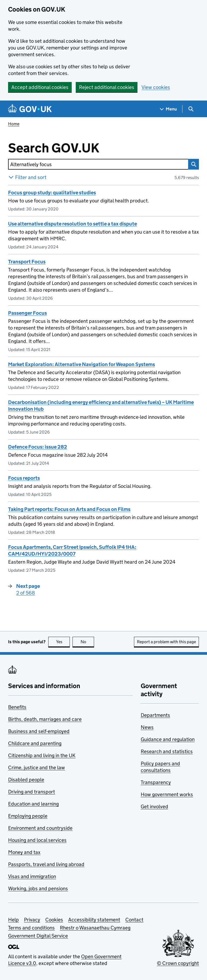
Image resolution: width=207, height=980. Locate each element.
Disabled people (26, 780)
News (147, 727)
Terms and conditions (31, 928)
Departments (155, 715)
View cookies (156, 87)
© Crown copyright (178, 963)
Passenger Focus (27, 313)
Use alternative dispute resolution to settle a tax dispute (73, 224)
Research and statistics (167, 751)
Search (192, 164)
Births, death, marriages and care (45, 719)
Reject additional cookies (107, 87)
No (87, 642)
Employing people (28, 816)
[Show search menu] (191, 109)
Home (14, 124)
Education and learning (33, 804)
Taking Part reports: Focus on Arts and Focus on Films (69, 509)
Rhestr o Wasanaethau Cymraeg (95, 928)
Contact (134, 920)
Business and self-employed (39, 731)
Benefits (17, 707)
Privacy (32, 920)
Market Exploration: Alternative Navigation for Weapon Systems (82, 364)
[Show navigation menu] (168, 109)
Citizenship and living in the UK (42, 755)
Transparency (156, 782)
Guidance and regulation (168, 739)
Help (13, 920)
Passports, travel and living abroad (46, 864)
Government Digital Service (38, 936)
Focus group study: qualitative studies (52, 193)
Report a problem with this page (166, 642)
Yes (63, 642)
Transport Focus (27, 262)
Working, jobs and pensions (38, 888)
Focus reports (24, 478)
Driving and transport (32, 792)
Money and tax (24, 852)
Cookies (54, 920)
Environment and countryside (40, 828)
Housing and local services (37, 840)
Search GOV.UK (71, 148)
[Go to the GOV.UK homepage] (30, 109)
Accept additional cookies (40, 87)
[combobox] (98, 164)
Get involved (154, 806)
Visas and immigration (32, 876)
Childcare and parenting (35, 743)
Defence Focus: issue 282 (38, 447)
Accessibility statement (94, 920)
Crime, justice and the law (37, 768)
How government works (167, 794)
